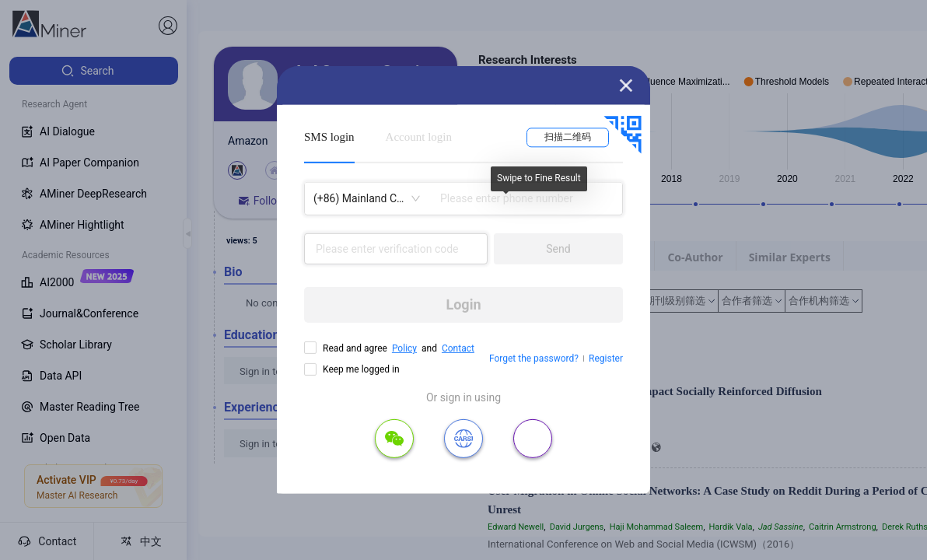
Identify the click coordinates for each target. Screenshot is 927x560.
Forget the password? (534, 359)
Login (463, 304)
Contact (458, 348)
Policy (404, 348)
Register (606, 359)
